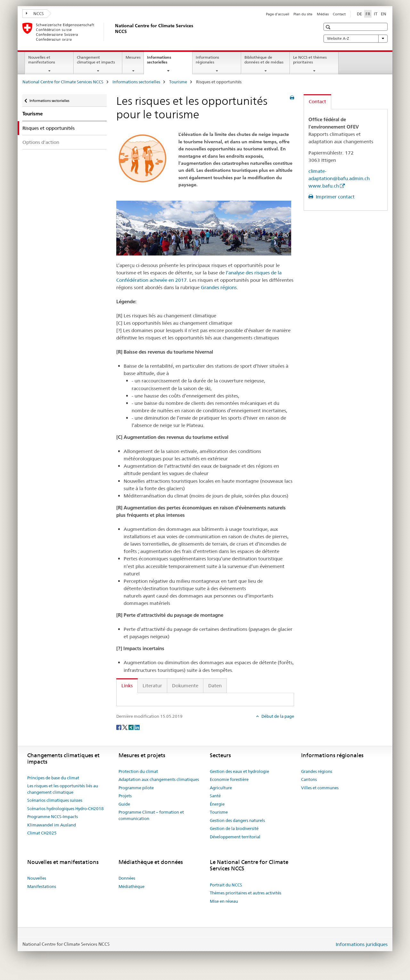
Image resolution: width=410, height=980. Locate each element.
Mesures (133, 57)
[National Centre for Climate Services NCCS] (114, 32)
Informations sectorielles (164, 62)
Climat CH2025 (42, 833)
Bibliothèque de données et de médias (264, 60)
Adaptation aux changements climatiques (159, 779)
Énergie (217, 804)
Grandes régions (219, 287)
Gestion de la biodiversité (234, 828)
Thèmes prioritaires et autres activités (246, 893)
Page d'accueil (278, 14)
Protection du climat (138, 771)
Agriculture (221, 788)
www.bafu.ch (324, 186)
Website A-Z (356, 38)
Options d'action (41, 142)
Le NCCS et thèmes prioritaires (310, 60)
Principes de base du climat (53, 778)
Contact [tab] (317, 101)
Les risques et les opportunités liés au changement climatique (63, 789)
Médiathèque (131, 886)
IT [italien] (376, 14)
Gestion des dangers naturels (237, 820)
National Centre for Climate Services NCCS (63, 82)
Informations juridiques (362, 944)
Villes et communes (320, 788)
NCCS (35, 13)
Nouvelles (37, 878)
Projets (125, 796)
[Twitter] (125, 727)
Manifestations (42, 886)
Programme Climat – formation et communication (151, 815)
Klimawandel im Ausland (52, 825)
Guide (124, 804)
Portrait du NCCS (226, 885)
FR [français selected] (368, 14)
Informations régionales (207, 60)
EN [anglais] (384, 14)
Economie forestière (229, 779)
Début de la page (277, 716)
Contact (339, 14)
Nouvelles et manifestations (42, 60)
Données (127, 878)
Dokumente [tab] (185, 686)
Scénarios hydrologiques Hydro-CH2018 (66, 808)
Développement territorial (235, 837)
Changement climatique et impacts (96, 60)
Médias (323, 14)
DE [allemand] (359, 14)
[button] (329, 27)
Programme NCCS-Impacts (53, 817)
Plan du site (303, 14)
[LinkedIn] (137, 727)
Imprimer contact (335, 197)
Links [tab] (127, 686)
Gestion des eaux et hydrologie (239, 771)
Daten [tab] (215, 686)
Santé (215, 796)
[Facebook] (119, 727)
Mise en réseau (224, 901)
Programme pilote (136, 788)
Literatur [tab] (152, 686)
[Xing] (131, 727)
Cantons (309, 779)
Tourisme (178, 82)
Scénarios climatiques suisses (55, 800)
